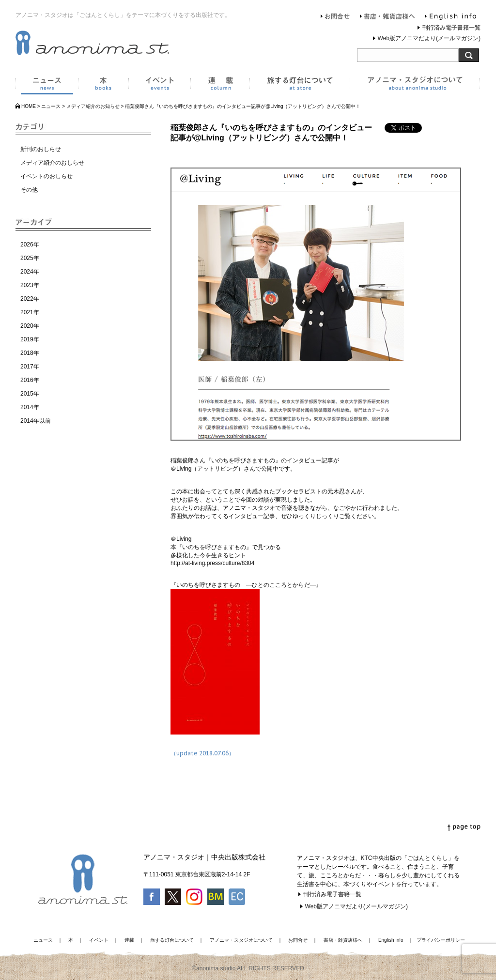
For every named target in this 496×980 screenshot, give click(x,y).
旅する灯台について (300, 85)
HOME (29, 106)
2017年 (30, 367)
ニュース (47, 85)
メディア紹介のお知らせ (93, 106)
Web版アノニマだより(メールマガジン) (429, 38)
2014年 (30, 407)
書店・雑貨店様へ (387, 17)
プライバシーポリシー (441, 940)
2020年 (30, 326)
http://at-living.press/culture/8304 (212, 563)
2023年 (30, 285)
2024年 (30, 272)
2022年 (30, 299)
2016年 (30, 380)
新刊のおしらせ (41, 149)
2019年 (30, 339)
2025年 (30, 258)
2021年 (30, 312)
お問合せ (335, 17)
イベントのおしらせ (46, 176)
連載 (220, 85)
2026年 (30, 245)
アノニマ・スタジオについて (415, 85)
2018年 (30, 353)
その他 (29, 190)
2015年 (30, 394)
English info (450, 17)
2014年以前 (36, 421)
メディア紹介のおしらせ (52, 163)
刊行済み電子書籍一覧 (451, 28)
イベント (159, 85)
